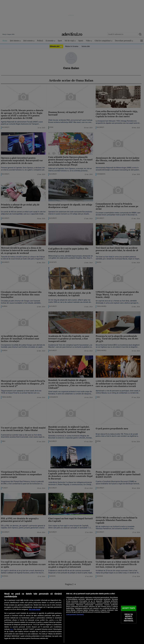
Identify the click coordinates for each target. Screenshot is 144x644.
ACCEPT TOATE (129, 608)
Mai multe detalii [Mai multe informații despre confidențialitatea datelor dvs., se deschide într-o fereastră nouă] (35, 609)
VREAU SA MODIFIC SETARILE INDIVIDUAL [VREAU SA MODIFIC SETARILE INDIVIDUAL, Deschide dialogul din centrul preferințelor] (129, 618)
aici (11, 629)
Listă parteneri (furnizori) (75, 614)
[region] (72, 617)
